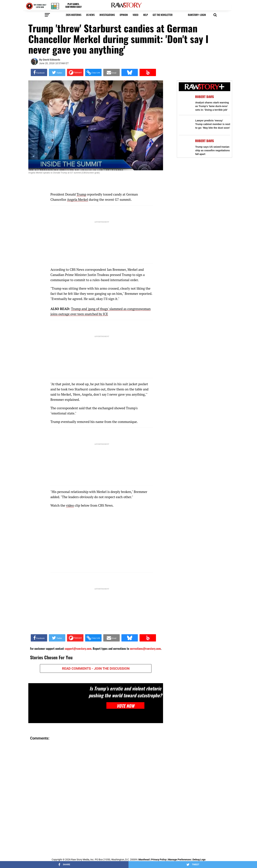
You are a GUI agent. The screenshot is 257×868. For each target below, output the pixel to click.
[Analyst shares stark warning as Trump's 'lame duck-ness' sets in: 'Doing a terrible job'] (185, 101)
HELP (146, 15)
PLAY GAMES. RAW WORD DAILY (73, 5)
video (135, 15)
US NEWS (90, 15)
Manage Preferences (180, 860)
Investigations (107, 15)
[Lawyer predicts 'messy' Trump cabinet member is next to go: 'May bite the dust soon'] (185, 125)
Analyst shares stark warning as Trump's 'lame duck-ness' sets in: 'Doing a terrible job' (212, 106)
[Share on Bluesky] (130, 72)
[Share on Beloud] (148, 72)
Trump (81, 194)
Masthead (144, 860)
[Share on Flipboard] (75, 72)
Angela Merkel (78, 199)
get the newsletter (163, 15)
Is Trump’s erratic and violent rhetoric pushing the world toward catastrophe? (125, 692)
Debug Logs (199, 860)
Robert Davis (204, 97)
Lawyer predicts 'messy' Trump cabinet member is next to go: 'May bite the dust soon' (213, 124)
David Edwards (51, 60)
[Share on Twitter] (57, 72)
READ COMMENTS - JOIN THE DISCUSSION (96, 668)
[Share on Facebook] (39, 72)
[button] (197, 16)
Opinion (124, 15)
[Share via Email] (111, 72)
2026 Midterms (74, 15)
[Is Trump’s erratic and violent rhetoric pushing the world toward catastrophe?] (58, 703)
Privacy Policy (159, 860)
